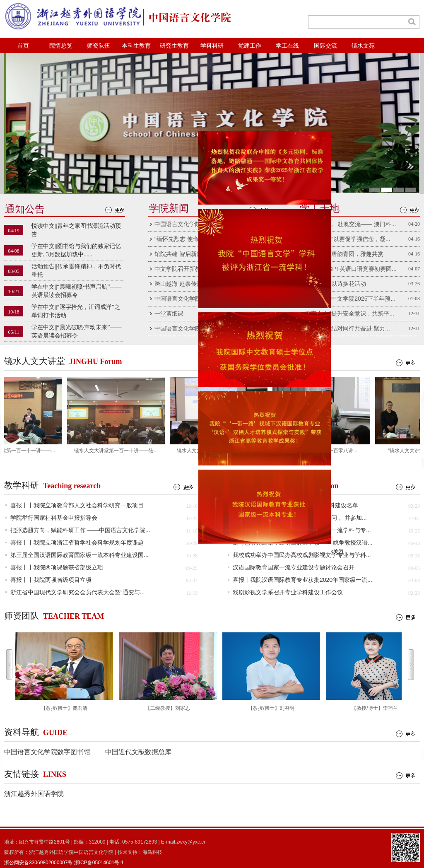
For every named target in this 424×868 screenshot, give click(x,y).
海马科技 (152, 852)
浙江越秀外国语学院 (34, 794)
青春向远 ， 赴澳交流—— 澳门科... (351, 224)
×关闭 (334, 549)
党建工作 (250, 46)
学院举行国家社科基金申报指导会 (54, 518)
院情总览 (61, 46)
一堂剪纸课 (169, 313)
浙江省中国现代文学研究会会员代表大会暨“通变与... (77, 592)
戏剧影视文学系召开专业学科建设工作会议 (288, 592)
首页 (23, 46)
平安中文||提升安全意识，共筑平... (350, 313)
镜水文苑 (363, 46)
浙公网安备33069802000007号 (38, 863)
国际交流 (325, 46)
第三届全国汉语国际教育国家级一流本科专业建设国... (79, 555)
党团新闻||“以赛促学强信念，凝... (348, 239)
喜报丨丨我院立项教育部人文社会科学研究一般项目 (77, 505)
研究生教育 (174, 46)
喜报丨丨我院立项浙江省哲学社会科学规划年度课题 (77, 542)
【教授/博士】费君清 (64, 672)
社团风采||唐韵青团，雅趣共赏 (344, 254)
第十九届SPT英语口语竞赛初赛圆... (351, 269)
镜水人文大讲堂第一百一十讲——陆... (118, 451)
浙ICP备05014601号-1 (99, 863)
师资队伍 (99, 46)
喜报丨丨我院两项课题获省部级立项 (57, 567)
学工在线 (287, 46)
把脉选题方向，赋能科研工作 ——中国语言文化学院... (80, 530)
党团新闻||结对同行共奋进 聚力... (348, 328)
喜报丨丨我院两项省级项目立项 (51, 580)
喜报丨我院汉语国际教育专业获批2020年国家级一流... (302, 580)
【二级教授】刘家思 (168, 672)
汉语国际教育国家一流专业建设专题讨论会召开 (294, 567)
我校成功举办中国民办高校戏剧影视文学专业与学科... (302, 555)
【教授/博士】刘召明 (271, 672)
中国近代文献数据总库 (138, 752)
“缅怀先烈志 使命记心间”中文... (194, 239)
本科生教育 (136, 46)
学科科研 (212, 46)
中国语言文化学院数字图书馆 (47, 752)
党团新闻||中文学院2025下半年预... (350, 299)
